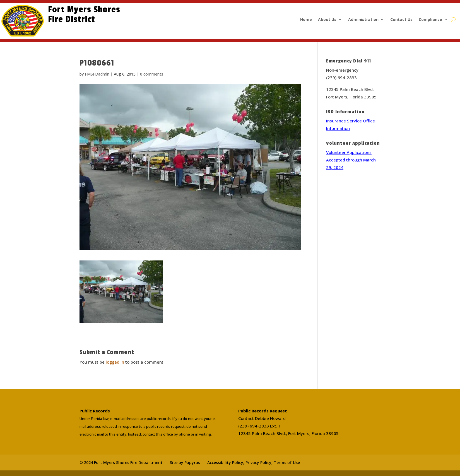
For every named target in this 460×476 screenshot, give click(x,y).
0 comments (152, 74)
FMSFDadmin (97, 74)
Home (306, 20)
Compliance (430, 20)
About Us (327, 20)
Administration (363, 20)
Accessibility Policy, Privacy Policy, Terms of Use (254, 462)
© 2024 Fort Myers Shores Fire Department (121, 462)
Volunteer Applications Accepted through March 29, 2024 (351, 160)
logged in (115, 362)
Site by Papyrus (185, 462)
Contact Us (401, 20)
